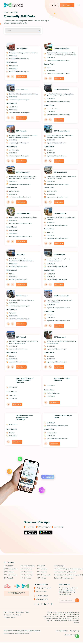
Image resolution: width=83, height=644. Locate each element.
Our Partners (17, 615)
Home (6, 12)
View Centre (21, 77)
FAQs (27, 612)
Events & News (9, 612)
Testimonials (20, 612)
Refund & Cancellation (72, 635)
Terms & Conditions (62, 631)
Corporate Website (10, 618)
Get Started (67, 5)
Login (54, 5)
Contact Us (8, 615)
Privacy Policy (75, 631)
